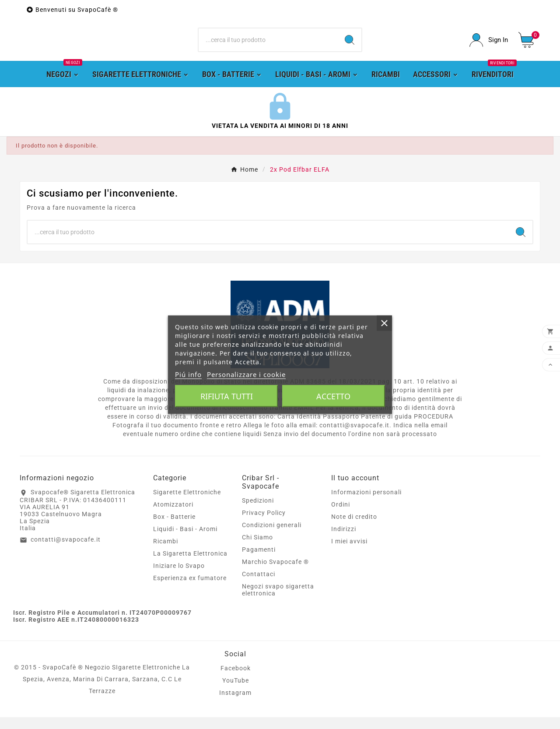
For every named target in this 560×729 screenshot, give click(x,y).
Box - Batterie (174, 528)
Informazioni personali (366, 504)
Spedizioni (258, 512)
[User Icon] (489, 46)
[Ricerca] (268, 46)
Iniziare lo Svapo (179, 578)
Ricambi (166, 553)
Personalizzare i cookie (246, 374)
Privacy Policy (264, 525)
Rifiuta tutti (227, 396)
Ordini (341, 516)
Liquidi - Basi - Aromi (185, 541)
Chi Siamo (257, 549)
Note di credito (354, 528)
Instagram (235, 704)
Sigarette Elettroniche (187, 504)
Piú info (188, 374)
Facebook (236, 680)
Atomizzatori (173, 516)
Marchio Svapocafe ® (275, 574)
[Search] (350, 46)
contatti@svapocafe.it (66, 551)
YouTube (236, 692)
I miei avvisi (349, 553)
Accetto (333, 396)
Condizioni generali (272, 537)
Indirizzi (344, 541)
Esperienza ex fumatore (190, 590)
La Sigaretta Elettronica (190, 565)
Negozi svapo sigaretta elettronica (278, 602)
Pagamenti (259, 561)
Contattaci (259, 586)
